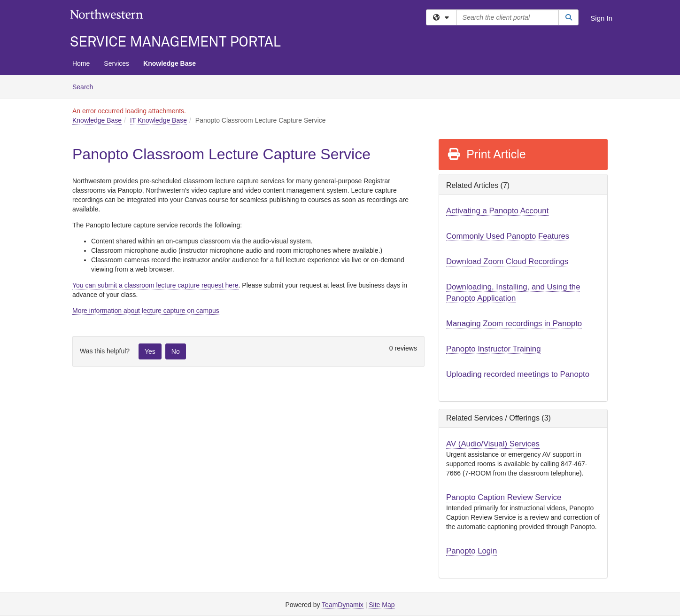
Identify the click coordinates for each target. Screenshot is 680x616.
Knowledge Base (170, 63)
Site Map (382, 605)
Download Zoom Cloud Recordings (507, 261)
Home (81, 63)
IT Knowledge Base (158, 120)
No (176, 351)
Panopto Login (471, 551)
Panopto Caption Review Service (504, 497)
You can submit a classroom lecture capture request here (155, 285)
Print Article (486, 154)
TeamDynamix (343, 605)
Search (86, 86)
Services (116, 63)
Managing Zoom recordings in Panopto (514, 324)
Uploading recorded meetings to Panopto (518, 374)
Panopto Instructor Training (494, 349)
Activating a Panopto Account (497, 211)
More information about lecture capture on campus (146, 311)
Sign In (601, 18)
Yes (150, 351)
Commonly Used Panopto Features (508, 236)
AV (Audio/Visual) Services (493, 444)
